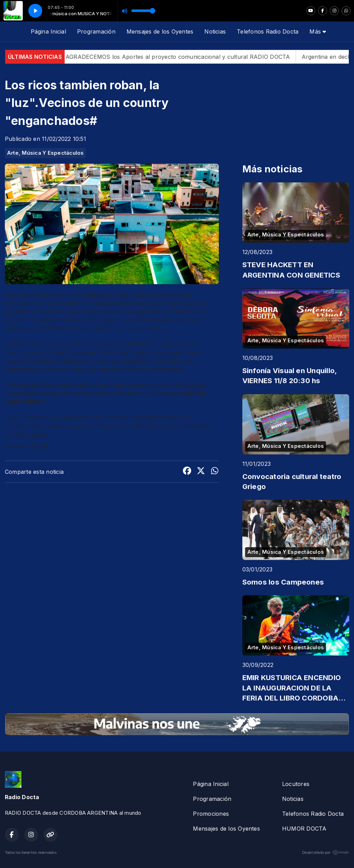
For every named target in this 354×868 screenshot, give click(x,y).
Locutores (296, 784)
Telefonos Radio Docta (268, 31)
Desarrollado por (326, 852)
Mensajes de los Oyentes (160, 31)
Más (318, 31)
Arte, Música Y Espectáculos (45, 153)
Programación (96, 31)
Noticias (215, 31)
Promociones (211, 814)
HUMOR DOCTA (304, 829)
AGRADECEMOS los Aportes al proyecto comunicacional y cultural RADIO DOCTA (194, 57)
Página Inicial (48, 31)
